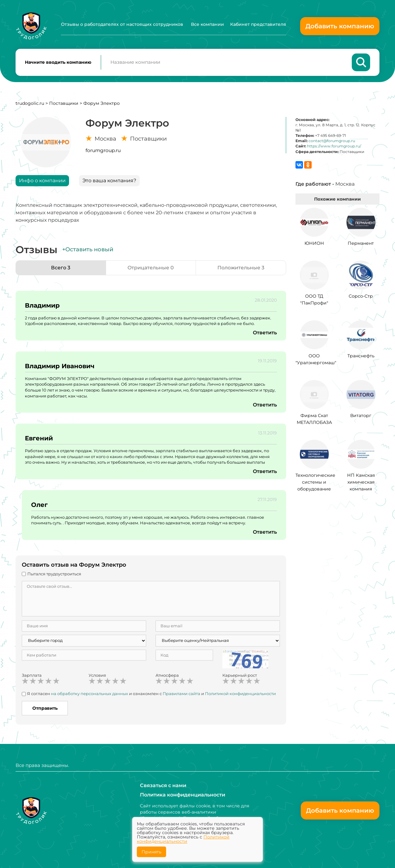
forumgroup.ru (103, 151)
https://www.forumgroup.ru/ (334, 147)
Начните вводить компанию (58, 63)
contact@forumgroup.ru (332, 141)
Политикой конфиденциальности (240, 694)
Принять (151, 852)
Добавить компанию (340, 26)
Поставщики (64, 104)
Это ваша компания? (109, 181)
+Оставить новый (88, 250)
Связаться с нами (163, 785)
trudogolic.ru (30, 104)
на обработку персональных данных (90, 694)
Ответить (265, 333)
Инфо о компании (42, 181)
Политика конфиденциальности (183, 795)
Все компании (207, 24)
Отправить (45, 708)
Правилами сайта (181, 694)
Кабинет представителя (258, 24)
